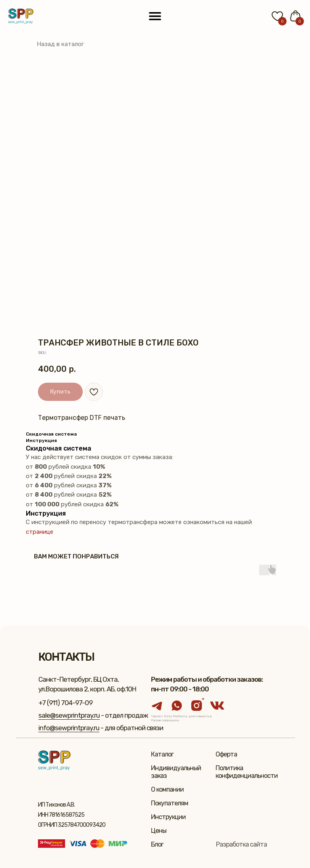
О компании (167, 789)
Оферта (226, 754)
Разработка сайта (241, 844)
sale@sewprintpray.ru (69, 715)
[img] (21, 16)
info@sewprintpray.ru (69, 728)
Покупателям (170, 803)
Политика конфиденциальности (247, 772)
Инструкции (168, 817)
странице (40, 532)
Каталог (162, 754)
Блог (157, 844)
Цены (159, 831)
